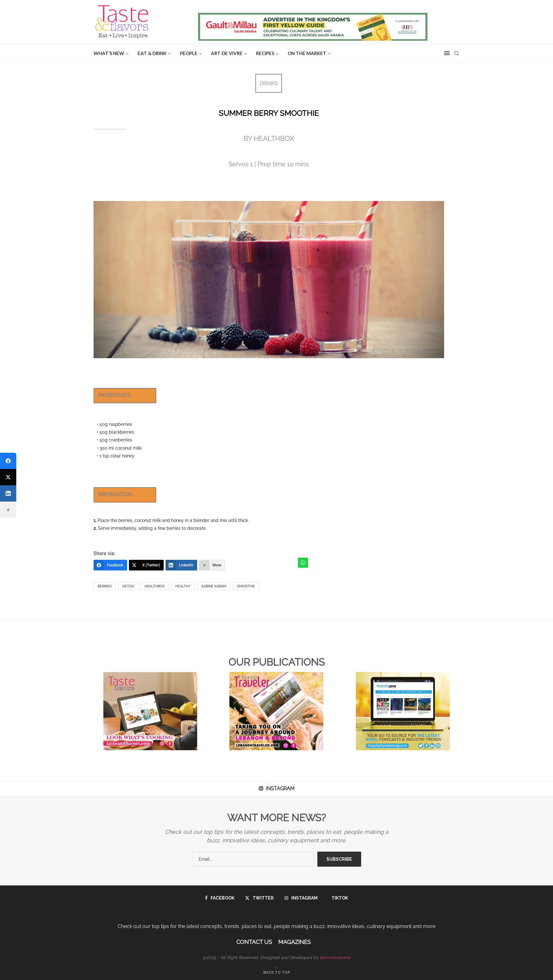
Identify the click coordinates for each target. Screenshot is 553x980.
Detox (128, 586)
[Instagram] (301, 898)
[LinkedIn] (181, 565)
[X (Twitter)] (146, 565)
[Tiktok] (338, 898)
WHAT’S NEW (109, 53)
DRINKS (269, 83)
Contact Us (254, 942)
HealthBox (155, 586)
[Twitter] (259, 898)
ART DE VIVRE (227, 53)
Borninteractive (335, 957)
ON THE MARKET (307, 53)
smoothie (246, 586)
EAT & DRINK (152, 53)
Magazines (294, 942)
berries (105, 586)
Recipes (265, 53)
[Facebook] (110, 565)
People (189, 53)
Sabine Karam (214, 586)
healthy (183, 586)
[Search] (457, 53)
